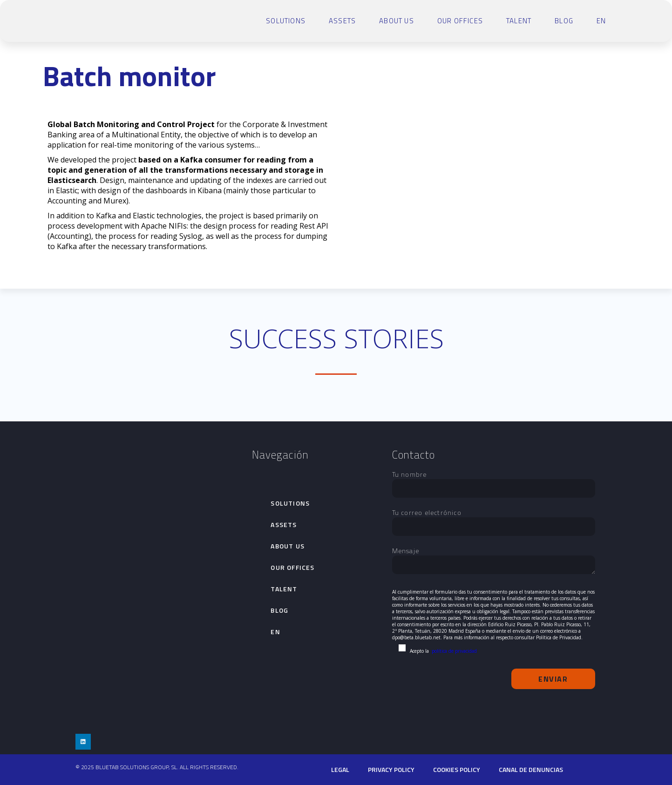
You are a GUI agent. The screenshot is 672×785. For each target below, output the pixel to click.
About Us (397, 21)
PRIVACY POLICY (391, 769)
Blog (564, 21)
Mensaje (494, 561)
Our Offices (460, 21)
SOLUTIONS (286, 21)
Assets (342, 21)
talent (519, 21)
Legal (340, 769)
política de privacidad (454, 651)
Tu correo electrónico (494, 520)
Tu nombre (494, 481)
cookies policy (457, 769)
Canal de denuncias (531, 769)
